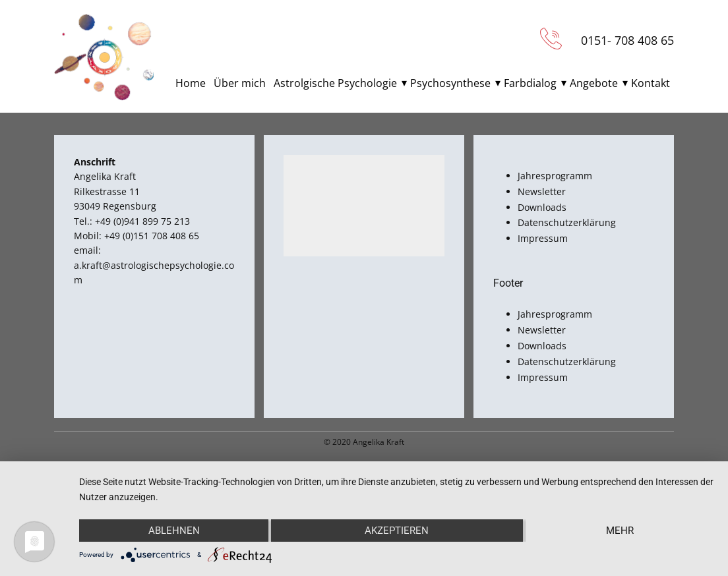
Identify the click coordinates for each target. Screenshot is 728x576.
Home (191, 83)
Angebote (594, 83)
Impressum (543, 238)
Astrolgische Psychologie (335, 83)
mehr (620, 531)
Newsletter (542, 191)
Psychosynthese (450, 83)
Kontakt (651, 83)
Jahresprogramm (555, 176)
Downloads (542, 207)
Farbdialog (530, 83)
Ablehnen (174, 531)
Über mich (240, 83)
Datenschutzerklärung (567, 222)
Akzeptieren (397, 531)
